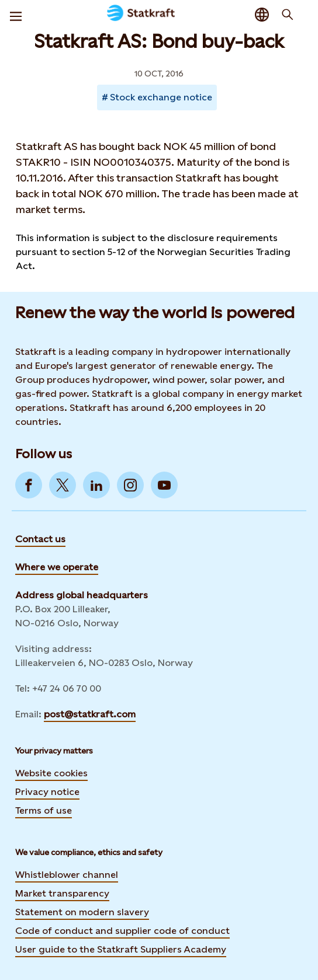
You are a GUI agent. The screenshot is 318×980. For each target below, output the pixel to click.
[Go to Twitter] (63, 485)
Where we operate (57, 567)
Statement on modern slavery (82, 912)
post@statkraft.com (90, 714)
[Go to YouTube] (164, 485)
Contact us (40, 539)
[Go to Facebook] (29, 485)
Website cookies (51, 773)
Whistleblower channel (67, 875)
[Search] (288, 15)
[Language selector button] (262, 15)
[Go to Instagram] (130, 485)
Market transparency (62, 893)
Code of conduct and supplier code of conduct (122, 931)
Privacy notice (47, 792)
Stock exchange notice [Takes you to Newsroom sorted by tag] (161, 97)
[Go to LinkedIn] (96, 485)
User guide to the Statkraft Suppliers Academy (121, 949)
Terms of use (44, 810)
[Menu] (16, 15)
